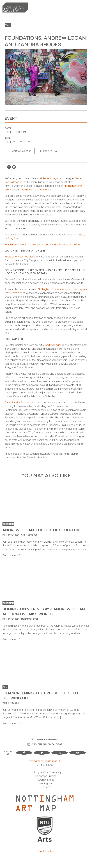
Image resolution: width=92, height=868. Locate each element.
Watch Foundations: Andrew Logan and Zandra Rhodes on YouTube (43, 244)
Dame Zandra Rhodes (17, 402)
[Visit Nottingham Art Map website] (45, 803)
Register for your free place (20, 256)
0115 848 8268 (45, 765)
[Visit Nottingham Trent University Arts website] (45, 830)
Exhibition (8, 524)
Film (5, 687)
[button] (85, 8)
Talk (8, 25)
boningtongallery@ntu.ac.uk (45, 761)
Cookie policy (46, 851)
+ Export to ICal (48, 151)
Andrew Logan (51, 178)
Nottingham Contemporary (36, 189)
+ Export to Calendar (19, 151)
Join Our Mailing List (45, 739)
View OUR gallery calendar (45, 744)
